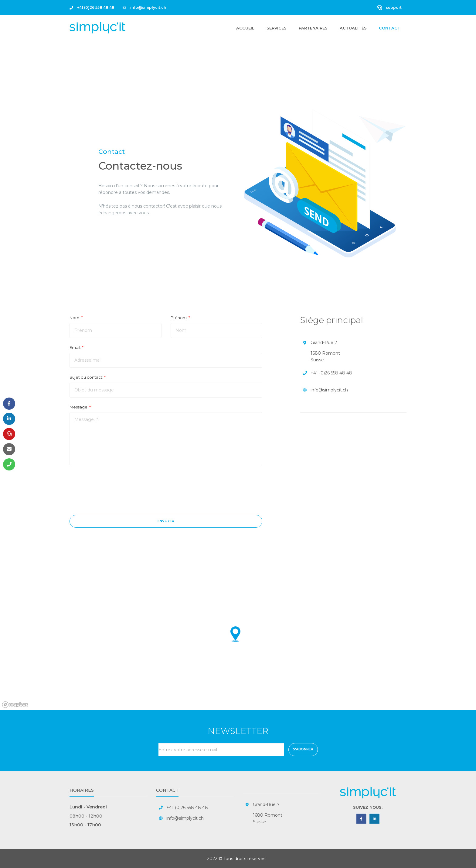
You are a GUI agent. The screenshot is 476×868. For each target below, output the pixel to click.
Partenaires (313, 28)
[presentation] (116, 489)
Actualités (353, 28)
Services (277, 28)
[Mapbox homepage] (15, 705)
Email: (76, 347)
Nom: (76, 318)
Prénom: (180, 318)
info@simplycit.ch (144, 7)
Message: (80, 407)
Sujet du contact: (88, 377)
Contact (390, 28)
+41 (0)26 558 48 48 (92, 7)
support (389, 7)
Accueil (245, 28)
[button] (238, 634)
